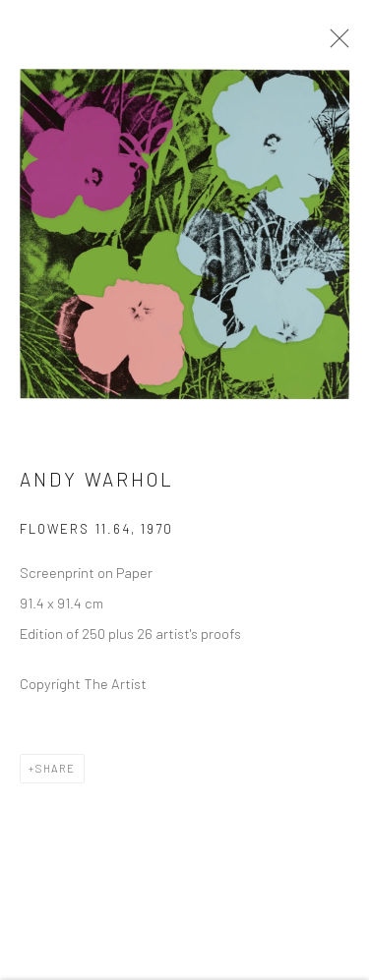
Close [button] (339, 44)
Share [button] (56, 776)
